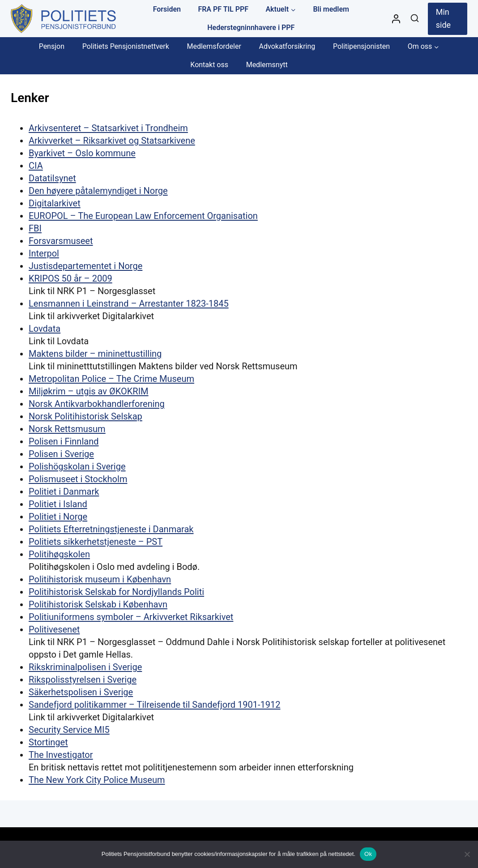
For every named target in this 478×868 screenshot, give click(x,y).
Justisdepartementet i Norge (85, 266)
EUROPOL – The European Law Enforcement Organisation (143, 216)
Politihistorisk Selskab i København (98, 604)
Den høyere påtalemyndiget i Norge (98, 191)
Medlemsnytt (267, 65)
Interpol (44, 253)
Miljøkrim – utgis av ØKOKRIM (89, 391)
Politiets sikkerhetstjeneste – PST (96, 542)
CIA (36, 166)
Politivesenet (54, 629)
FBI (35, 228)
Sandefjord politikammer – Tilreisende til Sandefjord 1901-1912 (154, 705)
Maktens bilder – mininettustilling (95, 354)
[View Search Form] (415, 19)
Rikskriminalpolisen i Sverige (85, 667)
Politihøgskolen (59, 554)
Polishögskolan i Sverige (77, 466)
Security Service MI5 (69, 730)
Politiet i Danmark (64, 492)
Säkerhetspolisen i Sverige (81, 692)
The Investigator (61, 755)
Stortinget (48, 742)
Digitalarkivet (55, 203)
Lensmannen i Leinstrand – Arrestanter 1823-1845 (129, 304)
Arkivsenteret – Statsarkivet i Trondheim (108, 128)
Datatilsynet (52, 178)
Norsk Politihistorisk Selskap (85, 416)
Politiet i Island (58, 504)
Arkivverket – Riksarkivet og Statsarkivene (112, 141)
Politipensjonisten (361, 46)
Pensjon (52, 46)
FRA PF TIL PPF (223, 9)
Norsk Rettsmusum (67, 429)
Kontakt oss (209, 65)
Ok (368, 854)
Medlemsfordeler (214, 46)
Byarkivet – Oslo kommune (82, 153)
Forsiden (167, 9)
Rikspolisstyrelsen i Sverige (83, 680)
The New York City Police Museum (97, 780)
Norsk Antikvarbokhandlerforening (97, 404)
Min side (443, 18)
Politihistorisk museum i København (100, 579)
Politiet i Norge (58, 517)
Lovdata (45, 329)
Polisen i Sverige (61, 454)
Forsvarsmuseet (61, 241)
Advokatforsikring (287, 46)
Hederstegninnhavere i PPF (251, 28)
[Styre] (396, 19)
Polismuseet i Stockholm (78, 479)
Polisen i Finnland (64, 441)
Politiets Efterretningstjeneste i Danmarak (111, 529)
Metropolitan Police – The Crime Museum (111, 379)
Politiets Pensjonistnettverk (126, 46)
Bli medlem (331, 9)
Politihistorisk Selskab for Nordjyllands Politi (116, 592)
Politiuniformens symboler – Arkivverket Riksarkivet (131, 617)
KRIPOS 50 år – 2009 (70, 278)
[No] (467, 854)
